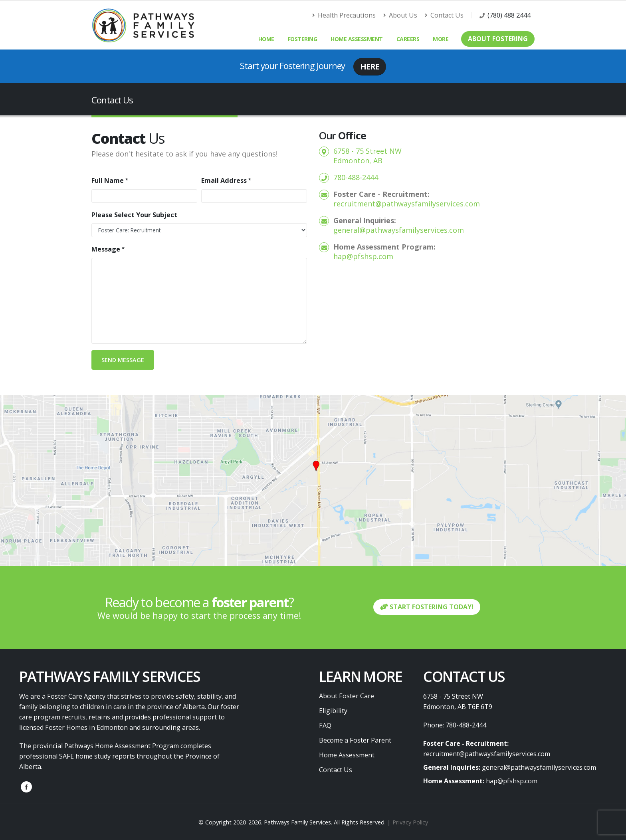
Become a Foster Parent (355, 740)
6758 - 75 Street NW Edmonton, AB (367, 156)
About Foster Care (347, 696)
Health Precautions (344, 15)
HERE (370, 66)
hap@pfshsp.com (363, 256)
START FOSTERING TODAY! (427, 607)
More (441, 39)
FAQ (325, 725)
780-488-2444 (356, 177)
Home (266, 39)
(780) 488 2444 (509, 15)
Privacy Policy (410, 822)
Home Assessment (357, 39)
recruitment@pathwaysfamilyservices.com (407, 204)
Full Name (108, 180)
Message (106, 249)
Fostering (303, 39)
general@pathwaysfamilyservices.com (399, 230)
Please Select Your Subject (134, 215)
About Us (400, 15)
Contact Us (444, 15)
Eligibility (333, 711)
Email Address (224, 180)
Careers (408, 39)
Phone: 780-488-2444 (455, 725)
